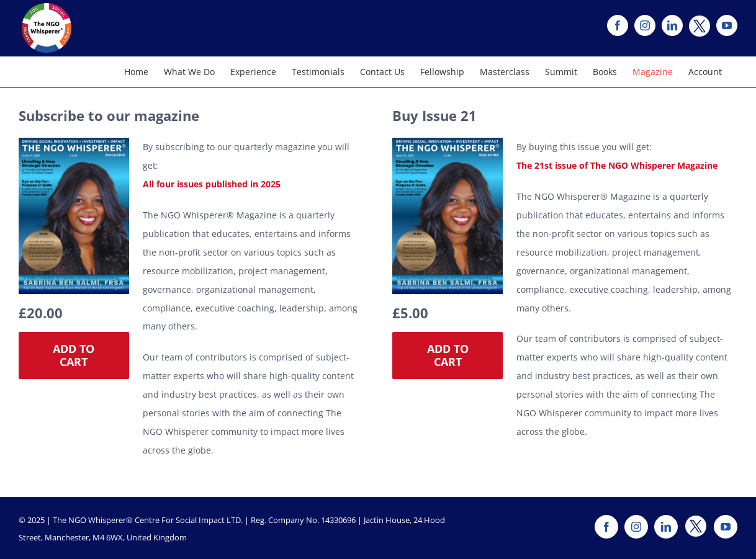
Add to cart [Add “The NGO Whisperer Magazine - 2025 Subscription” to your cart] (74, 355)
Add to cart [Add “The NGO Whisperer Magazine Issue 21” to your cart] (448, 355)
